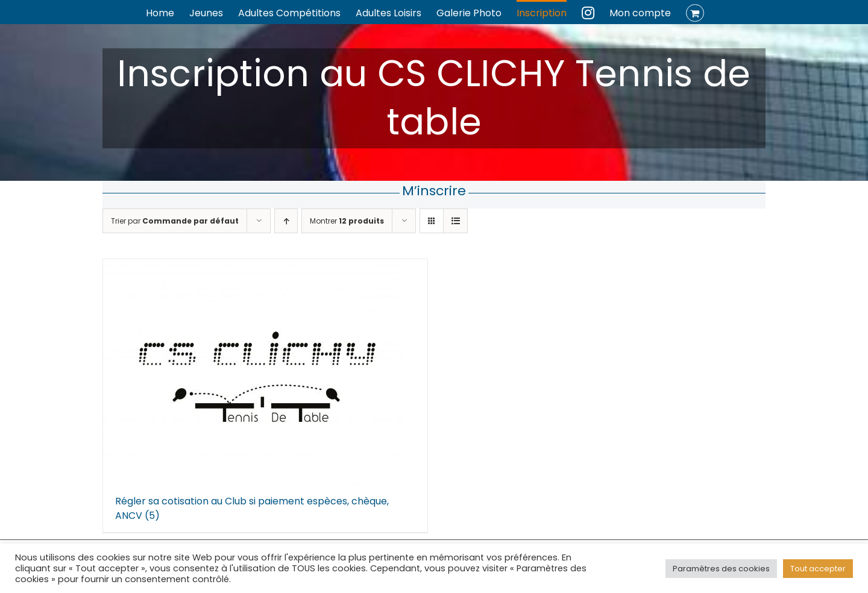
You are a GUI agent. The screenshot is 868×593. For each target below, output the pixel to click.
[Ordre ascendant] (286, 221)
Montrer (347, 221)
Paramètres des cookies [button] (721, 569)
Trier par (175, 221)
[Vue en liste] (455, 221)
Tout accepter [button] (818, 569)
